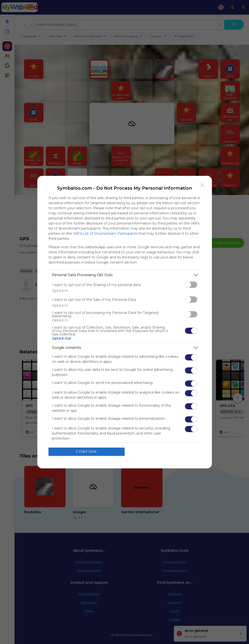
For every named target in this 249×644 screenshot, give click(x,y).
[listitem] (125, 275)
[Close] (202, 185)
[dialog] (125, 322)
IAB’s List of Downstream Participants (105, 233)
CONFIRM (86, 451)
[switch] (191, 285)
